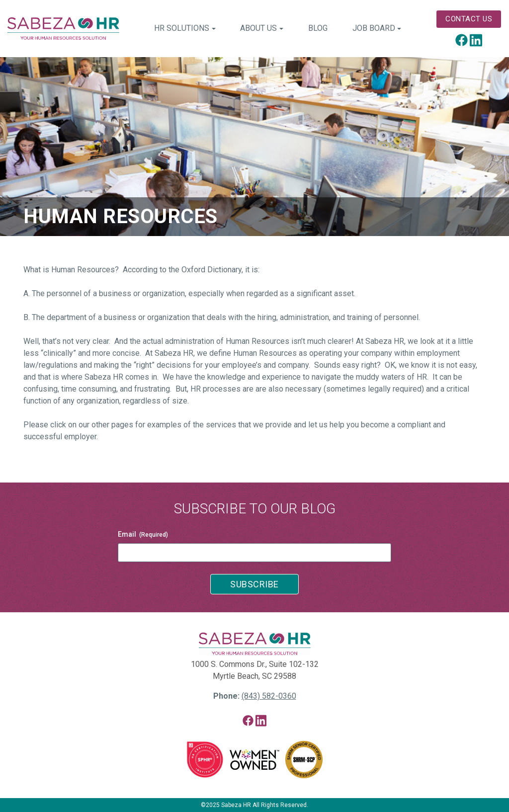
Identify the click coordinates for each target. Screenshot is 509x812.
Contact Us (469, 19)
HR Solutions (182, 28)
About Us (258, 28)
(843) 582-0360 (269, 696)
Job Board (374, 28)
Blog (318, 28)
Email (143, 535)
